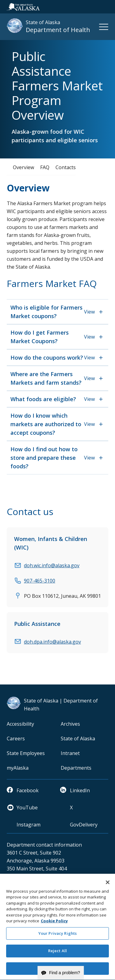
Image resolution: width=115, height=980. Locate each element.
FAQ (45, 167)
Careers (16, 739)
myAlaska (18, 768)
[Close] (108, 885)
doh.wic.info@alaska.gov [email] (52, 565)
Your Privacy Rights (57, 937)
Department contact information (44, 845)
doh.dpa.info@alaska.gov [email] (52, 642)
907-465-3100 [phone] (40, 581)
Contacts (66, 167)
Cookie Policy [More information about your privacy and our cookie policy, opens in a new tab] (54, 924)
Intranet (70, 753)
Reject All (57, 954)
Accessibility (20, 724)
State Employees (26, 753)
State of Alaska (78, 739)
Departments (76, 768)
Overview (23, 167)
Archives (70, 724)
